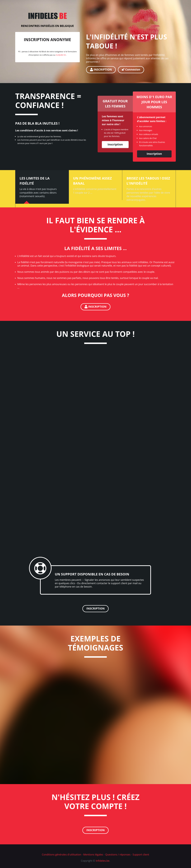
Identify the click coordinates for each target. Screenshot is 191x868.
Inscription (115, 144)
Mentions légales (93, 854)
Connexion (131, 69)
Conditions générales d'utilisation (61, 854)
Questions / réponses (118, 854)
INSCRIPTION (101, 69)
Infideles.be (103, 861)
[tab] (42, 187)
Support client (141, 854)
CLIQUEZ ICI (61, 55)
